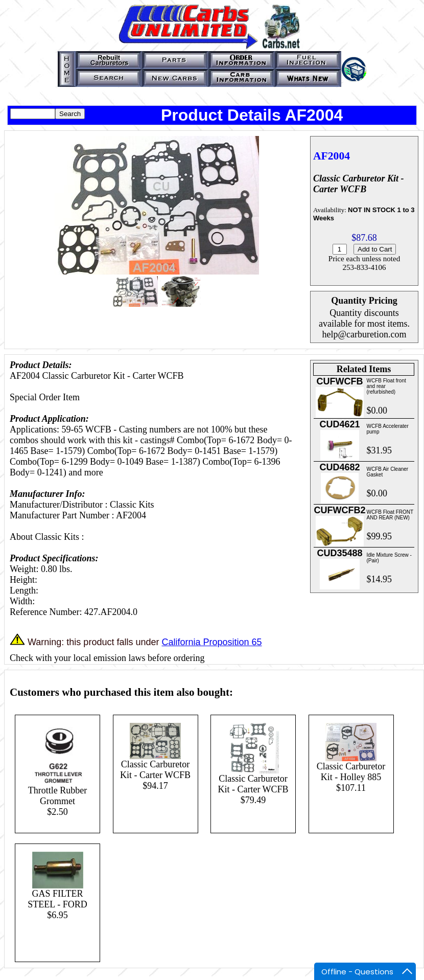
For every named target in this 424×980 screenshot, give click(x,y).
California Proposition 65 (211, 642)
